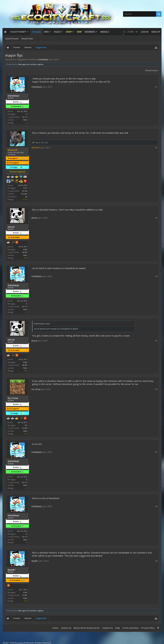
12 (26, 114)
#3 (156, 218)
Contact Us (66, 628)
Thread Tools (152, 71)
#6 (156, 389)
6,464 (25, 592)
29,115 (25, 117)
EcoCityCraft (18, 32)
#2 (156, 148)
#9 (156, 561)
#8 (156, 506)
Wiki (46, 32)
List (46, 143)
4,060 (25, 249)
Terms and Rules (130, 628)
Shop (69, 32)
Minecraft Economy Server (87, 628)
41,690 (25, 428)
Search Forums (12, 39)
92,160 (25, 191)
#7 (156, 452)
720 (26, 425)
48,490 (25, 252)
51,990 (25, 595)
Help (117, 628)
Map (79, 32)
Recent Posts (27, 39)
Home (55, 628)
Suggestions (23, 60)
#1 (156, 87)
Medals (105, 32)
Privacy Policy (148, 628)
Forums (36, 32)
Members (90, 32)
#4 (156, 276)
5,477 (25, 188)
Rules (57, 32)
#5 (156, 341)
